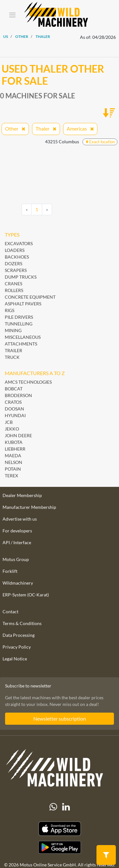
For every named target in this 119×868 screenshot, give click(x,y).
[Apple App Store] (60, 829)
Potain (13, 469)
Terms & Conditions (22, 623)
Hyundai (15, 415)
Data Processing (19, 635)
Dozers (13, 263)
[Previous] (27, 210)
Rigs (10, 310)
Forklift (10, 571)
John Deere (18, 435)
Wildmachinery (18, 583)
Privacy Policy (17, 647)
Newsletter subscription (60, 719)
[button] (106, 854)
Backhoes (17, 257)
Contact (10, 612)
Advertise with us (20, 519)
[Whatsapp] (53, 807)
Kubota (14, 442)
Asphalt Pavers (23, 304)
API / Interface (17, 542)
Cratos (13, 402)
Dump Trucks (21, 277)
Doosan (14, 409)
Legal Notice (15, 659)
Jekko (12, 429)
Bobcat (14, 389)
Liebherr (15, 449)
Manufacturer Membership (29, 507)
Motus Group (16, 559)
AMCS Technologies (28, 382)
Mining (13, 330)
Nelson (13, 462)
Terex (11, 476)
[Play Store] (60, 847)
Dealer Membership (22, 495)
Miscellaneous (23, 337)
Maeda (13, 455)
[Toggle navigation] (12, 15)
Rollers (14, 290)
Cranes (13, 284)
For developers (17, 531)
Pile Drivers (19, 317)
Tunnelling (19, 324)
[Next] (47, 210)
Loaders (15, 250)
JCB (9, 422)
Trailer (13, 350)
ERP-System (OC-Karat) (26, 595)
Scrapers (16, 270)
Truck (12, 357)
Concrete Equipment (30, 297)
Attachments (21, 344)
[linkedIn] (66, 807)
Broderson (18, 395)
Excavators (19, 243)
